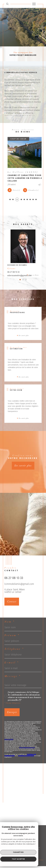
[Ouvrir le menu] (34, 4)
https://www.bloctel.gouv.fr (27, 749)
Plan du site (23, 851)
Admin (11, 853)
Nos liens (17, 853)
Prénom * (12, 637)
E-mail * (12, 664)
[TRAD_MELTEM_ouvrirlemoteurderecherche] (7, 4)
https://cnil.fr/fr (9, 741)
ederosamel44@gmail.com (19, 277)
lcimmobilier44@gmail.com (19, 586)
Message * (13, 678)
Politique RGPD (26, 853)
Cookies (35, 853)
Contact (43, 242)
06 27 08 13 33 (13, 274)
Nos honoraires (12, 851)
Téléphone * (14, 651)
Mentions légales (33, 851)
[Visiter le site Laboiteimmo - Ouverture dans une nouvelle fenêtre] (23, 861)
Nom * (10, 624)
